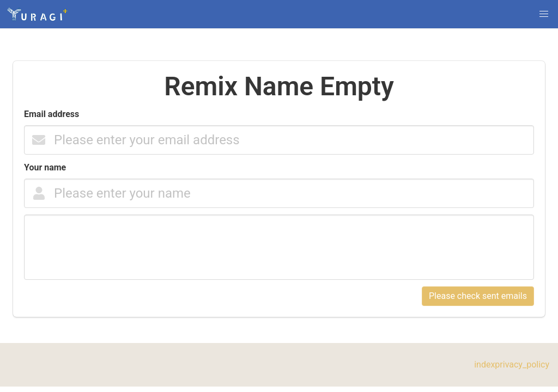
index (484, 365)
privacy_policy (522, 365)
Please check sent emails (478, 296)
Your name (45, 167)
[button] (544, 14)
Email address (51, 114)
